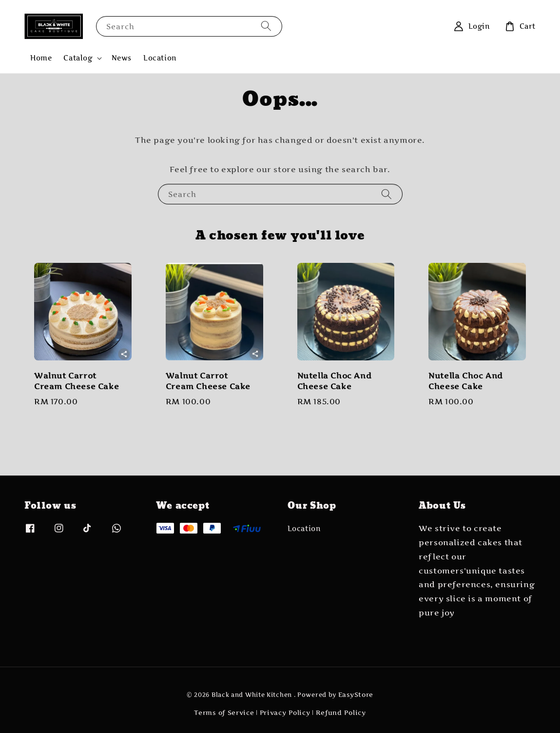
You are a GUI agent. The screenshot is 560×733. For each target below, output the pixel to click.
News (122, 58)
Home (41, 58)
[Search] (266, 26)
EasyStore (356, 694)
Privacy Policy (285, 713)
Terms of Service (224, 713)
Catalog (78, 58)
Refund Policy (341, 713)
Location (160, 58)
